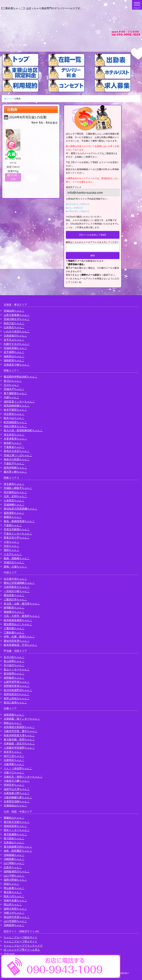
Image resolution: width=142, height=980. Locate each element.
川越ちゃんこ (11, 397)
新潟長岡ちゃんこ (14, 673)
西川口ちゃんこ (13, 381)
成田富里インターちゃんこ (19, 401)
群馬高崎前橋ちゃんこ (17, 406)
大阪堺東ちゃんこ (14, 764)
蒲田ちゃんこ (11, 550)
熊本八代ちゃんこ (14, 896)
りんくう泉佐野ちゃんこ (18, 768)
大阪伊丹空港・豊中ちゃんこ (21, 731)
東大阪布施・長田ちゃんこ (19, 739)
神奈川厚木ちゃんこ (15, 426)
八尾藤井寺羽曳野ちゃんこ (19, 748)
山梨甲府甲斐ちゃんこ (17, 682)
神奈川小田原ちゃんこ (17, 459)
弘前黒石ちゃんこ (14, 327)
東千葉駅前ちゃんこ (15, 393)
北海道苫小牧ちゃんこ (17, 365)
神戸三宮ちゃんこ (14, 756)
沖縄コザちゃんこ (14, 913)
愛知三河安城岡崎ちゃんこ (19, 583)
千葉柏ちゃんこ (13, 525)
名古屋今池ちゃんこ (15, 579)
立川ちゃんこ (11, 385)
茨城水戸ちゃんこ (14, 389)
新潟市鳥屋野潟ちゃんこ (18, 690)
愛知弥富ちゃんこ (14, 595)
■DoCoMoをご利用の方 (78, 204)
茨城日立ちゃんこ (14, 562)
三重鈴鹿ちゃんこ (14, 632)
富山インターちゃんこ (17, 669)
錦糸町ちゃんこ (13, 443)
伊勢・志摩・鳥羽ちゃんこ (19, 637)
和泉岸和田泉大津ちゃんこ (19, 735)
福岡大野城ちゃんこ (15, 880)
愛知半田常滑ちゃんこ (17, 641)
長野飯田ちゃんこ (14, 678)
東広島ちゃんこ (13, 892)
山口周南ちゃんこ (14, 863)
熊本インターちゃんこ (17, 830)
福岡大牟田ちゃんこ (15, 909)
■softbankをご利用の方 (78, 211)
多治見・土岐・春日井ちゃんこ (22, 603)
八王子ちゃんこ (13, 554)
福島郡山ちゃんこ (14, 356)
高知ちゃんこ (11, 884)
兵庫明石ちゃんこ (14, 760)
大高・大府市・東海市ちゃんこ (22, 616)
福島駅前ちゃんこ (14, 360)
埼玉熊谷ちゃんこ (14, 414)
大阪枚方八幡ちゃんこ (17, 781)
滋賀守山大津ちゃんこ (17, 789)
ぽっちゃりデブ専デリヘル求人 (22, 950)
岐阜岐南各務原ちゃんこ (18, 620)
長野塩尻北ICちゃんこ (17, 694)
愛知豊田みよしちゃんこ (18, 624)
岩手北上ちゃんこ (14, 340)
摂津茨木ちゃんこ (14, 785)
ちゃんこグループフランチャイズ (23, 946)
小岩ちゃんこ (11, 542)
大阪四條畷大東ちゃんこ (18, 797)
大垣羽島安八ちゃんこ (17, 587)
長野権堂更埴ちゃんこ (17, 686)
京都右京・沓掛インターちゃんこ (23, 777)
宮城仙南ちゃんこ (14, 311)
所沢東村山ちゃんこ (15, 492)
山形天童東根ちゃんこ (17, 315)
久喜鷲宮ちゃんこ (14, 500)
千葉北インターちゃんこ (18, 533)
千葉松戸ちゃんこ (14, 463)
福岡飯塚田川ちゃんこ (17, 871)
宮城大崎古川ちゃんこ (17, 319)
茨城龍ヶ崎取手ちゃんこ (18, 488)
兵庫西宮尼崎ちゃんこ (17, 801)
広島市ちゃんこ (13, 867)
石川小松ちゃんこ (14, 657)
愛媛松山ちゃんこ (14, 818)
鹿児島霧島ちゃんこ (15, 834)
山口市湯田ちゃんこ (15, 921)
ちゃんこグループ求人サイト (21, 941)
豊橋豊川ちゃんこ (14, 612)
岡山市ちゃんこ (13, 904)
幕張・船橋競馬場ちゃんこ (19, 521)
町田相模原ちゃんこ (15, 422)
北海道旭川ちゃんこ (15, 336)
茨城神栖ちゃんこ (14, 504)
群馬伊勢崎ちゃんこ (15, 468)
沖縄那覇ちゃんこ (14, 859)
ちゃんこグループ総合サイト (21, 937)
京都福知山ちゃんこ (15, 805)
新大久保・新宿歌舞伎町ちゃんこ (23, 430)
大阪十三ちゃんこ (14, 772)
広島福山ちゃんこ (14, 842)
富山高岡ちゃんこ (14, 661)
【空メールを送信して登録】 (93, 235)
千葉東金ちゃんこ (14, 447)
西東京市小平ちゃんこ (17, 538)
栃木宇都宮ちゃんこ (15, 410)
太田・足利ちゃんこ (15, 496)
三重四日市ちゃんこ (15, 599)
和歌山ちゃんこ (13, 723)
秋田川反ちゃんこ (14, 323)
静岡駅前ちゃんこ (14, 608)
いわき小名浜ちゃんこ (17, 331)
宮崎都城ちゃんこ (14, 855)
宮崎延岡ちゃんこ (14, 925)
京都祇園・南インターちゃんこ (22, 719)
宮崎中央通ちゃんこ (15, 900)
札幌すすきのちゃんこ (17, 344)
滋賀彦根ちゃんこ (14, 715)
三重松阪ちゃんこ (14, 628)
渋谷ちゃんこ (11, 546)
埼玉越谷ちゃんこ (14, 484)
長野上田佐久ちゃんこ (17, 698)
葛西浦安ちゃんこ (14, 513)
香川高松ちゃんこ (14, 838)
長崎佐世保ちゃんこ (15, 826)
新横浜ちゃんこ (13, 517)
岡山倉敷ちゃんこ (14, 888)
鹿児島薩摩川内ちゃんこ (18, 847)
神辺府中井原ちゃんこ (17, 917)
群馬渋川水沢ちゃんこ (17, 451)
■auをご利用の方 (74, 208)
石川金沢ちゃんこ (14, 665)
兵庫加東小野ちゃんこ (17, 793)
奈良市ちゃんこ (13, 752)
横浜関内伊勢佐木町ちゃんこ (21, 377)
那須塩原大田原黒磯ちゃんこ (21, 509)
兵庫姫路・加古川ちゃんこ (19, 743)
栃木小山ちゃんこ (14, 418)
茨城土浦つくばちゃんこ (18, 455)
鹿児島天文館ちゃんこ (17, 822)
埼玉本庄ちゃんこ (14, 435)
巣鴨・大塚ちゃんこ (15, 567)
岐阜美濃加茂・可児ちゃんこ (21, 645)
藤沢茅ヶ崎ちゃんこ (15, 472)
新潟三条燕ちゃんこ (15, 702)
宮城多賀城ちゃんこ (15, 348)
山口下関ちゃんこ (14, 876)
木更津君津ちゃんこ (15, 439)
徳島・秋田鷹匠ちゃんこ (18, 851)
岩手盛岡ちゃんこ (14, 352)
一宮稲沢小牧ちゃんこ (17, 591)
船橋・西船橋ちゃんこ (17, 558)
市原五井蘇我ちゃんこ (17, 529)
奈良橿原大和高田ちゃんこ (19, 727)
